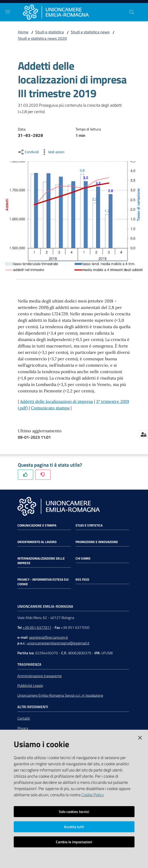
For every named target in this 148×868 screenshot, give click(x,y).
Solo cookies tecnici (74, 812)
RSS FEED (82, 580)
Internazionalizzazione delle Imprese (41, 561)
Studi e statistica (50, 32)
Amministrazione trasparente (40, 676)
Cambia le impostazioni (74, 842)
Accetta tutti (74, 827)
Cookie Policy (93, 795)
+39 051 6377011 (37, 627)
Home (23, 32)
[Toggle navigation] (8, 12)
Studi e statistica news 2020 (42, 38)
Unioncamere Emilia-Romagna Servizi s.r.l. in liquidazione (60, 695)
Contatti (24, 718)
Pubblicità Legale (30, 685)
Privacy (23, 728)
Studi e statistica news (90, 32)
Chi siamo (83, 558)
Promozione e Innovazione (97, 542)
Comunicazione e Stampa (37, 525)
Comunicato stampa (50, 408)
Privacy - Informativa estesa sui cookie (43, 582)
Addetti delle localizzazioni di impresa (56, 401)
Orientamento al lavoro (37, 542)
